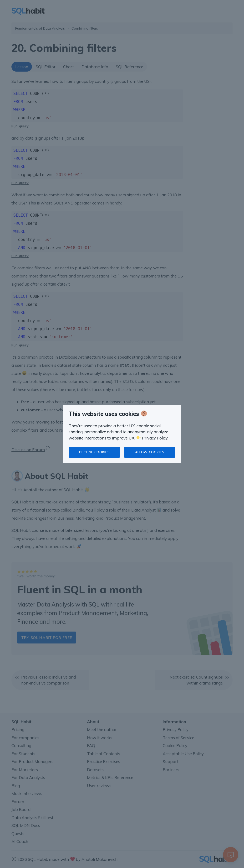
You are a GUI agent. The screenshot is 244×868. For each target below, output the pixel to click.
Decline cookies (94, 452)
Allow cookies (150, 452)
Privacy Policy (155, 438)
